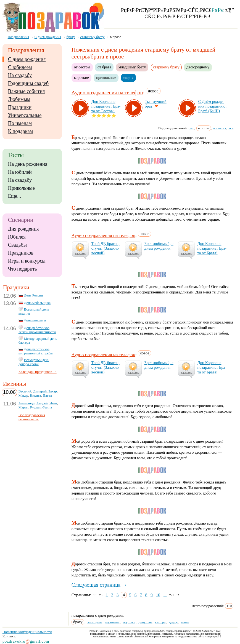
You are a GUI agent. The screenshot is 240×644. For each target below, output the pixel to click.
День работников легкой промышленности (37, 330)
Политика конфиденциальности (27, 632)
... (165, 595)
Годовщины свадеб (28, 83)
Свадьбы (17, 245)
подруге (129, 622)
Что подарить (23, 269)
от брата (104, 67)
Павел (47, 396)
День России (34, 295)
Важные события (27, 91)
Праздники (20, 107)
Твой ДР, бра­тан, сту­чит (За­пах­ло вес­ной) (106, 248)
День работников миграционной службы (36, 351)
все (231, 128)
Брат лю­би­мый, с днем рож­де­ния (159, 246)
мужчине (112, 622)
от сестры (82, 67)
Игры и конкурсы (27, 261)
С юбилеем (20, 67)
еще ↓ (128, 78)
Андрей (42, 403)
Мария (23, 407)
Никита (35, 396)
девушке (145, 622)
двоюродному (198, 67)
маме (185, 622)
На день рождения (28, 164)
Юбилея (17, 237)
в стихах (220, 128)
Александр (27, 403)
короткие (81, 78)
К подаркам (21, 131)
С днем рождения (27, 59)
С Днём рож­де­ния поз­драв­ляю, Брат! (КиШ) (212, 106)
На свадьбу (20, 75)
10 (158, 595)
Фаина (47, 407)
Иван (53, 403)
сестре (160, 622)
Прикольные (21, 188)
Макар (23, 396)
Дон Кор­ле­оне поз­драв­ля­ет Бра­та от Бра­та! (212, 248)
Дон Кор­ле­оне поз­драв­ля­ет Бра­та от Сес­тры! (106, 106)
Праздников (21, 253)
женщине (95, 622)
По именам (20, 123)
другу (173, 622)
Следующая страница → (99, 585)
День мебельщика (37, 303)
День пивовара (35, 320)
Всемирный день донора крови (34, 362)
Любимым (19, 99)
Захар (52, 391)
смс (191, 128)
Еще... (14, 196)
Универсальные (25, 115)
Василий (25, 391)
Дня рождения (23, 229)
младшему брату (132, 67)
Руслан (35, 407)
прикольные (106, 78)
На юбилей (20, 172)
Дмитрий (40, 391)
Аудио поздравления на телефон (107, 93)
